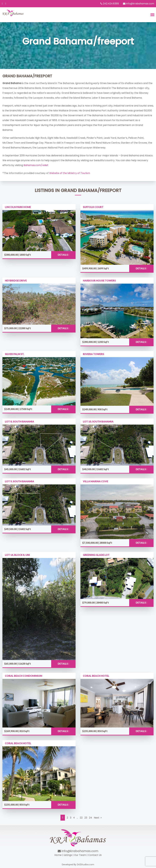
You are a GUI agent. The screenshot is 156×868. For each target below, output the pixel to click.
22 (81, 818)
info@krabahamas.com (78, 851)
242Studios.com (86, 865)
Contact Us (95, 855)
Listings (68, 855)
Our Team (80, 855)
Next (97, 818)
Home (58, 855)
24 (90, 818)
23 (86, 818)
